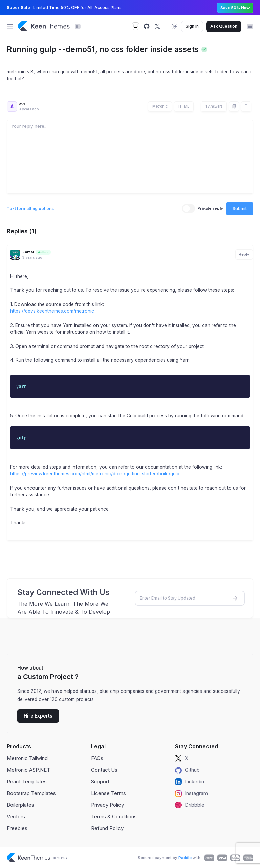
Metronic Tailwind (27, 758)
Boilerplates (20, 805)
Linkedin (190, 782)
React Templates (27, 782)
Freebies (17, 828)
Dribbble (190, 805)
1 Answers (214, 106)
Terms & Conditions (114, 816)
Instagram (191, 793)
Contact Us (104, 770)
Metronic (160, 106)
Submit (240, 208)
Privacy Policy (107, 805)
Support (100, 782)
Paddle (185, 858)
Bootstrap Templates (31, 793)
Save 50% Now (235, 8)
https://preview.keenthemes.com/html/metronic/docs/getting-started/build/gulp (95, 474)
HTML (184, 106)
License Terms (109, 793)
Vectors (16, 816)
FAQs (97, 758)
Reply (244, 254)
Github (187, 770)
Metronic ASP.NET (28, 770)
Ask (224, 26)
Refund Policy (107, 828)
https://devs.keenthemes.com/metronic (52, 311)
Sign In (192, 26)
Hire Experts (38, 716)
